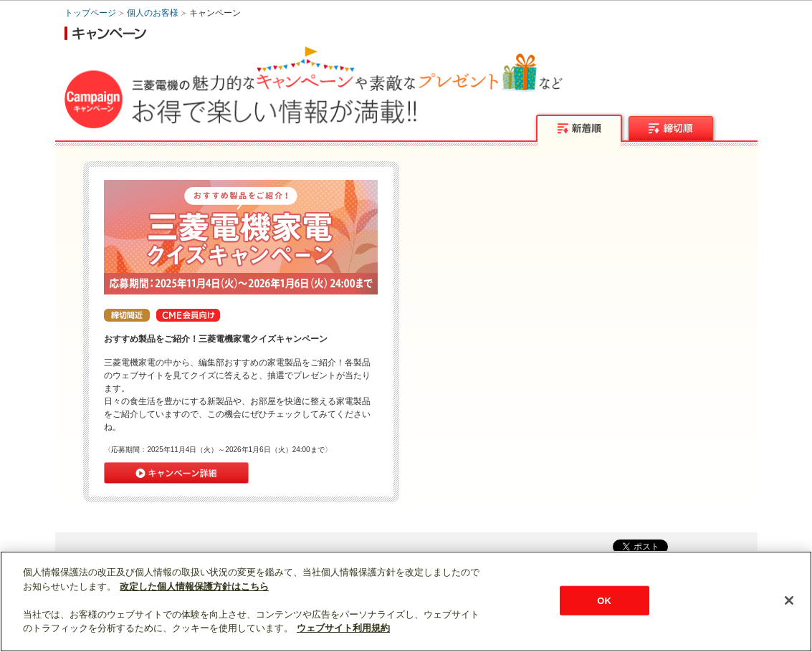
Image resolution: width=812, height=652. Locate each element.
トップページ (90, 13)
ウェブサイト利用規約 (343, 628)
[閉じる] (789, 600)
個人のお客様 (153, 13)
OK (604, 600)
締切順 (672, 129)
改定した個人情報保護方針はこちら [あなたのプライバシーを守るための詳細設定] (194, 586)
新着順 (579, 129)
